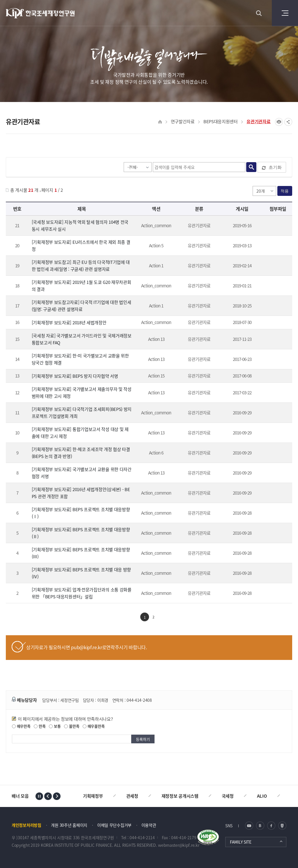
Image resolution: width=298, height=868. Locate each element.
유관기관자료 (259, 121)
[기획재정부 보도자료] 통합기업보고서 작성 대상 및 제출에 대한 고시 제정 (80, 433)
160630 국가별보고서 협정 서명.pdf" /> (277, 473)
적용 (285, 191)
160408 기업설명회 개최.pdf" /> (277, 413)
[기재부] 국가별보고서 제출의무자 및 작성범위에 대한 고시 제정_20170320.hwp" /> (277, 393)
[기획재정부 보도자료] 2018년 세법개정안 (69, 323)
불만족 (72, 726)
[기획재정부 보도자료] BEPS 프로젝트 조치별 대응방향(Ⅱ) (81, 533)
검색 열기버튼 (259, 13)
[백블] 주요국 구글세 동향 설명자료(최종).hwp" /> (277, 266)
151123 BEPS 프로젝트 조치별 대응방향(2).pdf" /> (277, 534)
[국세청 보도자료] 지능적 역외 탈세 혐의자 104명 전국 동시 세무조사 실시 (80, 225)
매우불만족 (94, 726)
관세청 (132, 796)
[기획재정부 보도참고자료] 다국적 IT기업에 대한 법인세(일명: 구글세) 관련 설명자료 (81, 306)
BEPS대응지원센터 (221, 121)
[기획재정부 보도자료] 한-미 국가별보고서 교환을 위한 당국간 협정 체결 (80, 359)
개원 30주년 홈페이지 (69, 825)
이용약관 (149, 825)
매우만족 (21, 726)
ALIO (262, 796)
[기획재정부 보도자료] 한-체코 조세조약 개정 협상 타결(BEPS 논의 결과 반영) (81, 453)
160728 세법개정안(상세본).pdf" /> (277, 493)
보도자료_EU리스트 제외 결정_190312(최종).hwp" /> (277, 246)
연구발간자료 (183, 121)
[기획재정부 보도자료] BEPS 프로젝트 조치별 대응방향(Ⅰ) (81, 513)
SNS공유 (288, 122)
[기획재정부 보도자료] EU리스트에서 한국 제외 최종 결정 (81, 246)
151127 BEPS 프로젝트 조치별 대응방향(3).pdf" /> (277, 554)
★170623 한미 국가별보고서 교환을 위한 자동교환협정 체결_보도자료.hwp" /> (277, 360)
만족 (40, 726)
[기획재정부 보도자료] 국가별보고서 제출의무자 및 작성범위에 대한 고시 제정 (82, 393)
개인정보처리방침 (26, 825)
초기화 (272, 167)
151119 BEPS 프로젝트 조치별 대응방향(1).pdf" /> (277, 513)
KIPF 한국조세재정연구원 (41, 13)
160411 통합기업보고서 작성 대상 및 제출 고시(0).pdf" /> (277, 433)
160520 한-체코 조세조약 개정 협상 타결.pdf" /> (277, 453)
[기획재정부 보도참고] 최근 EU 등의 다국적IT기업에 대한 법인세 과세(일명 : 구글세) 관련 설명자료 (81, 266)
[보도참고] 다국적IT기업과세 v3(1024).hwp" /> (277, 306)
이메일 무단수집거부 (114, 825)
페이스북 (271, 826)
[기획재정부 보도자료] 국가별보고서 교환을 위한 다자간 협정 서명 (82, 473)
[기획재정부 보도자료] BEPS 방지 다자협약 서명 (75, 376)
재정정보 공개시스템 (180, 796)
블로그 (260, 826)
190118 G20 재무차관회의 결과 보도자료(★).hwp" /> (277, 286)
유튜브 (249, 826)
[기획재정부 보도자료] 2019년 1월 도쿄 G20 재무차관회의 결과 (81, 286)
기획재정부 (93, 796)
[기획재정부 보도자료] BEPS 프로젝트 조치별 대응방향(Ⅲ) (81, 553)
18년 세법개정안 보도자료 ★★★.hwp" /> (277, 323)
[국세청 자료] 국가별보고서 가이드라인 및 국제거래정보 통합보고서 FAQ (82, 339)
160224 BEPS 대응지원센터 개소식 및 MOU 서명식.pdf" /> (277, 594)
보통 (55, 726)
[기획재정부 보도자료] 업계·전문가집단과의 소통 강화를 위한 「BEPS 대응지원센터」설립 (82, 593)
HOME (160, 122)
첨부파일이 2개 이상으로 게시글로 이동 (277, 340)
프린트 (279, 122)
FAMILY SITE (241, 842)
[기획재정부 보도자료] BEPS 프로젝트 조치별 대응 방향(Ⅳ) (81, 573)
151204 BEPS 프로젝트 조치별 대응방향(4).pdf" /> (277, 574)
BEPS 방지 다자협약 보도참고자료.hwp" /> (277, 376)
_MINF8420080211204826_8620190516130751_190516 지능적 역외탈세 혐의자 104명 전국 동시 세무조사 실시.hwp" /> (277, 226)
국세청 (228, 796)
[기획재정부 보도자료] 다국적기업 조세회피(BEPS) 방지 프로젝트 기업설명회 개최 (82, 413)
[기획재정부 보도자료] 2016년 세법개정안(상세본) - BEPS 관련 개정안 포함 (81, 493)
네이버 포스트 (282, 826)
